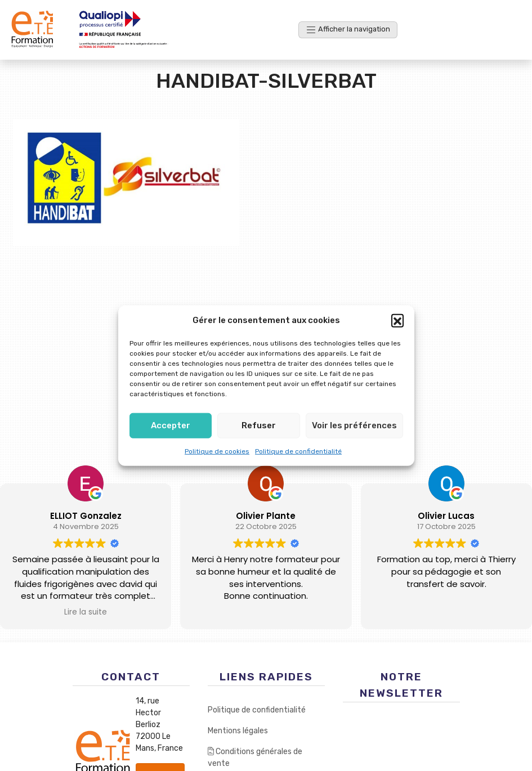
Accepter (171, 425)
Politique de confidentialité (298, 451)
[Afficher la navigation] (348, 30)
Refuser (259, 425)
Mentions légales (238, 731)
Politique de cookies (217, 451)
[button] (397, 320)
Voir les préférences (354, 425)
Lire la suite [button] (86, 612)
